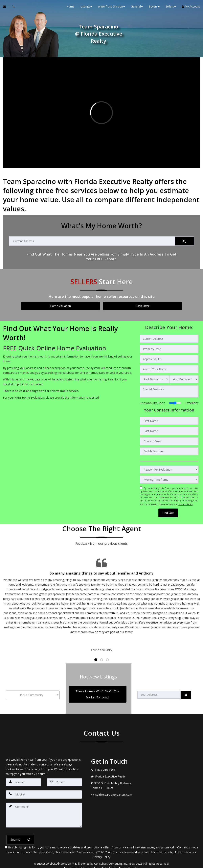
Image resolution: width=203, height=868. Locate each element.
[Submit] (184, 241)
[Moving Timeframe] (169, 477)
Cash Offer (142, 306)
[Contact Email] (169, 439)
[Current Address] (92, 241)
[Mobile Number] (169, 449)
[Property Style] (169, 348)
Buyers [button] (154, 8)
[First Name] (169, 419)
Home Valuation (60, 306)
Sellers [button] (171, 8)
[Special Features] (169, 390)
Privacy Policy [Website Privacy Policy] (186, 501)
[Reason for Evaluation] (169, 467)
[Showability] (175, 402)
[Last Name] (169, 429)
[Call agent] (12, 8)
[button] (168, 509)
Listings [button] (86, 8)
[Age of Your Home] (169, 368)
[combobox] (33, 689)
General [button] (137, 8)
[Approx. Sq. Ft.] (169, 358)
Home (70, 8)
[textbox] (33, 689)
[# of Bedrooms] (154, 378)
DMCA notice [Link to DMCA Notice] (101, 864)
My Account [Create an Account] (191, 8)
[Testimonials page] (101, 601)
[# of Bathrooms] (184, 378)
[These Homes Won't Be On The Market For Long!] (97, 688)
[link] (186, 689)
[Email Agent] (6, 8)
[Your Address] (159, 689)
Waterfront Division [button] (111, 8)
